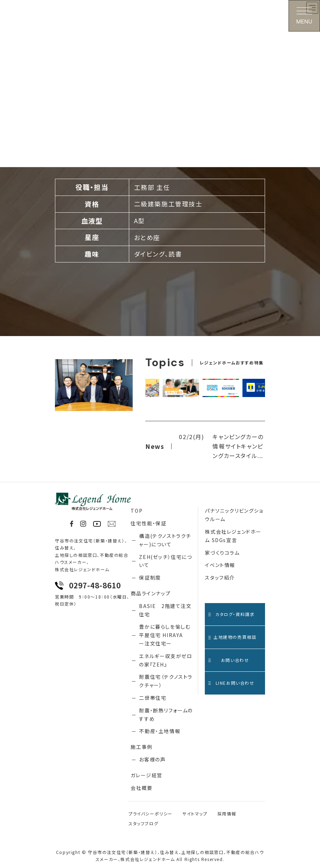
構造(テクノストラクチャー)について (165, 540)
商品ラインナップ (151, 593)
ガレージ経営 (147, 775)
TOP (137, 511)
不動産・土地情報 (160, 731)
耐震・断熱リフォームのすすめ (166, 715)
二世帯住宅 (153, 698)
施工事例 (141, 747)
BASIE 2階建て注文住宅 (165, 610)
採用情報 (227, 814)
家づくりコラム (222, 553)
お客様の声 (152, 759)
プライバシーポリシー (151, 814)
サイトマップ (195, 814)
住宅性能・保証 (148, 523)
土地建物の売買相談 (232, 637)
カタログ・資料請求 (231, 614)
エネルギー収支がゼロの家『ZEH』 (166, 660)
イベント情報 (220, 565)
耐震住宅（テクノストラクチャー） (166, 681)
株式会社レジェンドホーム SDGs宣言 (233, 536)
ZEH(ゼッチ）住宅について (165, 561)
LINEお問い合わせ (231, 683)
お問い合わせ (229, 660)
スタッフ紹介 (220, 577)
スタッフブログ (143, 823)
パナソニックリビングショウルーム (234, 515)
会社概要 (141, 788)
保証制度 (150, 577)
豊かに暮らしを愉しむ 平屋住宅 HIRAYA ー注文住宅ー (165, 635)
